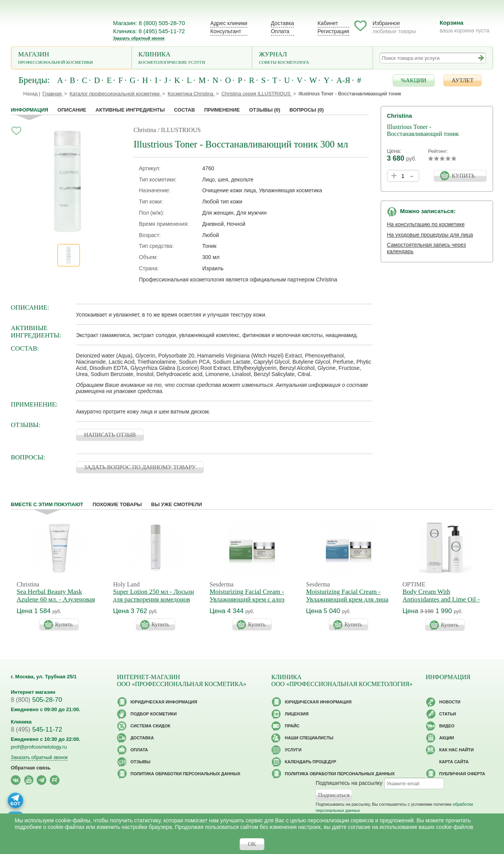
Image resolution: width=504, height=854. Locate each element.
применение (222, 110)
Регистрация (333, 31)
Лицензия (297, 714)
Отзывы (265, 110)
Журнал (312, 58)
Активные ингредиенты (130, 110)
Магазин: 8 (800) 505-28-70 (149, 23)
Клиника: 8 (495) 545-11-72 (149, 31)
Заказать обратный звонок (139, 38)
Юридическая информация (164, 702)
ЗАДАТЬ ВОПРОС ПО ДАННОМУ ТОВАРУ (140, 467)
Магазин (71, 58)
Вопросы (307, 110)
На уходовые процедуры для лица (430, 235)
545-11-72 (36, 729)
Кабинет (328, 23)
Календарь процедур (310, 762)
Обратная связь (31, 768)
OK (252, 844)
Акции (447, 738)
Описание (72, 110)
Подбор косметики (154, 714)
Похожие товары (117, 504)
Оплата (280, 31)
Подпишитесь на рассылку (349, 783)
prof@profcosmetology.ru (39, 747)
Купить (64, 624)
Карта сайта (454, 762)
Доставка (282, 23)
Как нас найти (456, 750)
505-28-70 (36, 700)
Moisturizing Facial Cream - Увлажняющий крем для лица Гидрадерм (347, 599)
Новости (450, 702)
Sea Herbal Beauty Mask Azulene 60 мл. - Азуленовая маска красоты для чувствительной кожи (56, 603)
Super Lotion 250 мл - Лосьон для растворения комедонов (154, 596)
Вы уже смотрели (177, 504)
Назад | (32, 94)
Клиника (192, 58)
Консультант (226, 31)
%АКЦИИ (414, 80)
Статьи (448, 714)
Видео (447, 726)
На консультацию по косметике (426, 224)
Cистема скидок (150, 726)
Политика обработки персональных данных (185, 774)
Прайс (292, 726)
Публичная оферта (462, 774)
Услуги (293, 750)
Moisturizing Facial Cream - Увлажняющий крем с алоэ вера (247, 599)
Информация (30, 110)
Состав (184, 110)
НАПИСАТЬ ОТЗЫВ (110, 435)
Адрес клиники (229, 23)
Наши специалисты (309, 738)
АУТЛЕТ (463, 80)
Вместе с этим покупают (47, 504)
